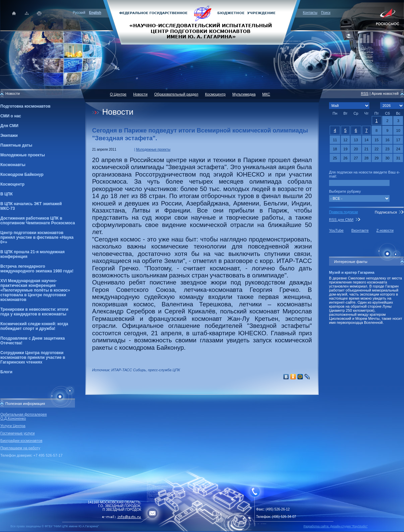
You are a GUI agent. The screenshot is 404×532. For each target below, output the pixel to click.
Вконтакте (360, 230)
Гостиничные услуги (17, 433)
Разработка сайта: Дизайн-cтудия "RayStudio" (336, 526)
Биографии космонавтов (21, 441)
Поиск (326, 13)
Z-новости (385, 230)
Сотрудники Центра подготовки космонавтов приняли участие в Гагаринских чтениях (33, 357)
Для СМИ (9, 126)
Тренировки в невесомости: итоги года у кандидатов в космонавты (34, 312)
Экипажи (9, 136)
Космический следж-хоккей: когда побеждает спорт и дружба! (34, 326)
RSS (365, 93)
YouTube (336, 230)
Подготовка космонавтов (25, 106)
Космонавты (13, 165)
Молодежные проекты (23, 155)
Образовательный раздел (176, 94)
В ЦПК (7, 194)
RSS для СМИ (341, 220)
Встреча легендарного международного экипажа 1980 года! (37, 269)
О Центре (118, 94)
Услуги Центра (13, 426)
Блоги (6, 372)
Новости (140, 94)
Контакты (310, 13)
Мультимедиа (244, 94)
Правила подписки (344, 212)
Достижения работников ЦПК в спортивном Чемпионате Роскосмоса (38, 221)
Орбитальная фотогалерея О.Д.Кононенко (24, 416)
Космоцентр (12, 184)
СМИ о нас (11, 116)
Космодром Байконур (22, 175)
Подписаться (386, 212)
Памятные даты (16, 145)
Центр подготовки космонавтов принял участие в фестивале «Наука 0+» (37, 237)
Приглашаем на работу (20, 448)
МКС (266, 94)
